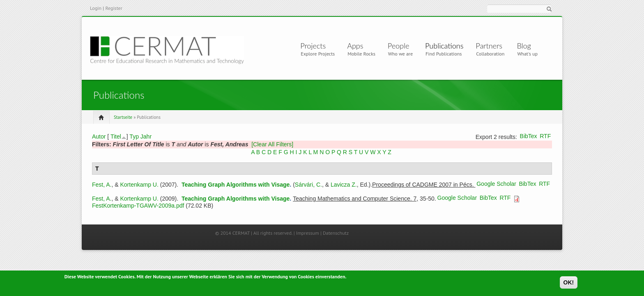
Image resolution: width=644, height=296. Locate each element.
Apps (358, 46)
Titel (116, 136)
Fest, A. (102, 185)
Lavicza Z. (344, 185)
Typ (134, 136)
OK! (569, 284)
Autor (99, 136)
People (399, 46)
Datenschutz (336, 233)
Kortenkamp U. (139, 185)
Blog (524, 46)
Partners (489, 46)
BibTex (529, 136)
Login (96, 8)
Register (114, 8)
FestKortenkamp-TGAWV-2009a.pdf (138, 206)
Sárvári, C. (308, 185)
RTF (545, 136)
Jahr (146, 136)
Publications (444, 46)
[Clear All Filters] (272, 144)
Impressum (308, 233)
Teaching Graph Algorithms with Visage (236, 185)
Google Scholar (496, 184)
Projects (315, 46)
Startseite (123, 117)
